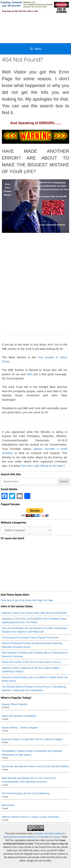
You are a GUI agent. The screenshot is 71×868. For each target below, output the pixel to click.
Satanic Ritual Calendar (15, 704)
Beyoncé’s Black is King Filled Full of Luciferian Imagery (32, 739)
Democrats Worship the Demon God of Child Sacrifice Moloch (35, 766)
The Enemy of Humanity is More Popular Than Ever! (30, 638)
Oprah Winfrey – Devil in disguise (20, 728)
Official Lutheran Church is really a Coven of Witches (30, 817)
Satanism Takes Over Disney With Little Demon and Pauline (34, 613)
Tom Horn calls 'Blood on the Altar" (42, 466)
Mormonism (8, 805)
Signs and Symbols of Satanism (19, 716)
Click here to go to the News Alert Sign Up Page (27, 600)
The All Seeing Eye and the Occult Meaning (25, 793)
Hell (29, 374)
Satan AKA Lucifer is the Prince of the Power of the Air (31, 662)
